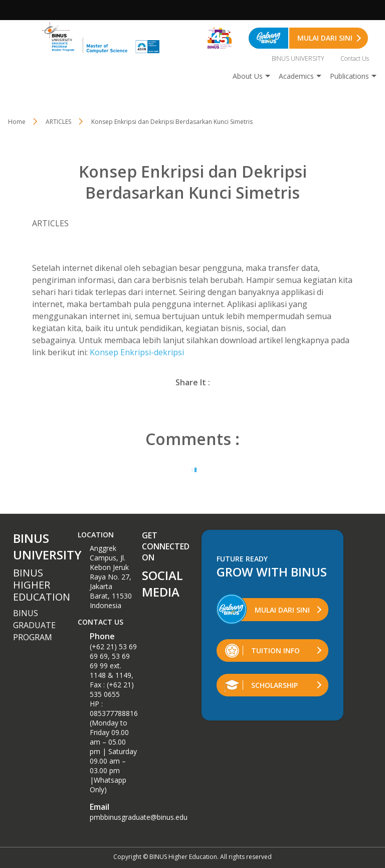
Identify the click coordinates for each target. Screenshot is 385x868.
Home (17, 122)
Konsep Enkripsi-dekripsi (137, 352)
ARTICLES (58, 122)
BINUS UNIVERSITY (298, 58)
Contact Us (355, 58)
